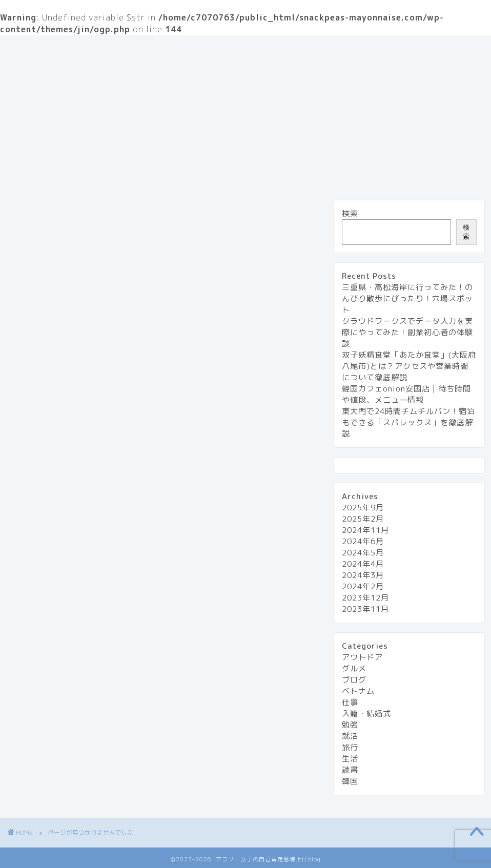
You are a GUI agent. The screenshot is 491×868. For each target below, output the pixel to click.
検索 (350, 213)
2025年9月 (363, 508)
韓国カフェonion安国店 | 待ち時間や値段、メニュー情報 (406, 394)
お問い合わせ (245, 49)
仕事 (50, 699)
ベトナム (358, 691)
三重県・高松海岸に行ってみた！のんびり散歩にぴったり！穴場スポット (407, 298)
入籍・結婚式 (67, 714)
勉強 (50, 729)
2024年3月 (363, 575)
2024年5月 (363, 553)
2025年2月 (363, 519)
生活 (120, 70)
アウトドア (63, 655)
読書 (50, 787)
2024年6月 (363, 541)
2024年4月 (363, 564)
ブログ (54, 685)
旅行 (79, 70)
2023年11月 (365, 609)
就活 (50, 743)
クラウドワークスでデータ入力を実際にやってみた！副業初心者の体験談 (407, 332)
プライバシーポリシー (333, 49)
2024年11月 (365, 530)
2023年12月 (365, 598)
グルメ (35, 70)
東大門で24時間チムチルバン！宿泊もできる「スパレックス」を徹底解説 (408, 422)
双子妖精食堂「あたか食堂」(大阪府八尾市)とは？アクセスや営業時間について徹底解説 (409, 366)
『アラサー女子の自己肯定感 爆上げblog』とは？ (110, 49)
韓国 (350, 781)
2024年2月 (363, 586)
